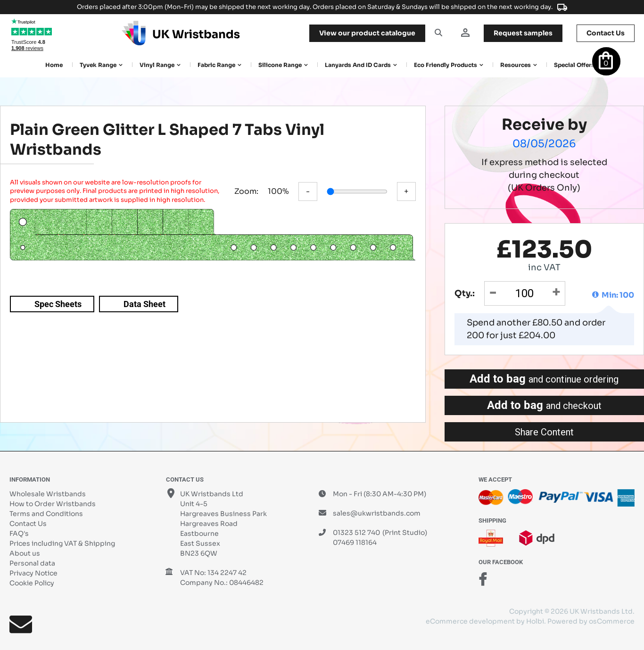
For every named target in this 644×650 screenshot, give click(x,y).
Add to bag (544, 379)
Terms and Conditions (46, 514)
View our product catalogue (367, 33)
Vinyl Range (157, 65)
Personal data (32, 563)
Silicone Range (280, 65)
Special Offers (574, 65)
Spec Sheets (58, 304)
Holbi (535, 621)
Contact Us (28, 524)
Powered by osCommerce (591, 621)
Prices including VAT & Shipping (62, 543)
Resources (516, 65)
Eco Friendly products (446, 65)
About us (25, 553)
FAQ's (19, 533)
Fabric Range (216, 65)
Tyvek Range (98, 65)
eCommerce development (470, 621)
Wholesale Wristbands (48, 494)
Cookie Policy (32, 583)
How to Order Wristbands (53, 504)
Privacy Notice (33, 573)
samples (523, 33)
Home (54, 65)
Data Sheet (144, 304)
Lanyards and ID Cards (358, 65)
